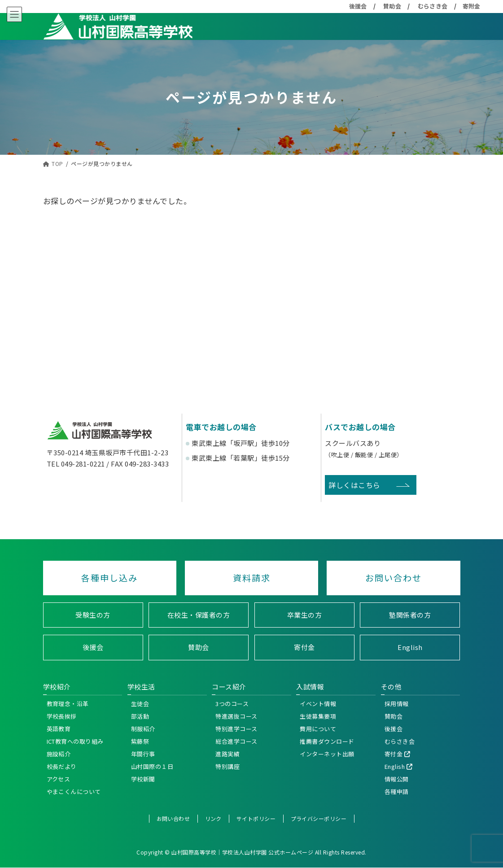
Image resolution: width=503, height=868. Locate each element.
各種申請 (397, 792)
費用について (318, 729)
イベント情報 (318, 704)
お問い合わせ (394, 578)
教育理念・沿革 (68, 704)
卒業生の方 (305, 615)
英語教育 (59, 729)
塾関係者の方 (410, 615)
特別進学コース (236, 729)
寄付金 (304, 648)
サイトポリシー (256, 818)
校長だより (62, 766)
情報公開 (397, 779)
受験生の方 (93, 615)
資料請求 (252, 578)
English (410, 648)
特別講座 (227, 766)
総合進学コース (236, 741)
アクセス (59, 779)
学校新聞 (143, 779)
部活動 (140, 716)
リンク (214, 818)
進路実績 (227, 754)
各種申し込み (109, 578)
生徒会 (140, 704)
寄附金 (472, 6)
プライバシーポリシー (319, 818)
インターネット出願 (327, 754)
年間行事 (143, 754)
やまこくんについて (74, 792)
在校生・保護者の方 (199, 615)
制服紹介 (143, 729)
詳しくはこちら (354, 485)
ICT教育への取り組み (75, 741)
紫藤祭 (140, 741)
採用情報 (397, 704)
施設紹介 (59, 754)
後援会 (358, 6)
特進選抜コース (236, 716)
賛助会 (392, 6)
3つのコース (232, 704)
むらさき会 (433, 6)
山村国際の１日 (152, 766)
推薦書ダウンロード (327, 741)
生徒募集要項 (318, 716)
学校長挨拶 (62, 716)
